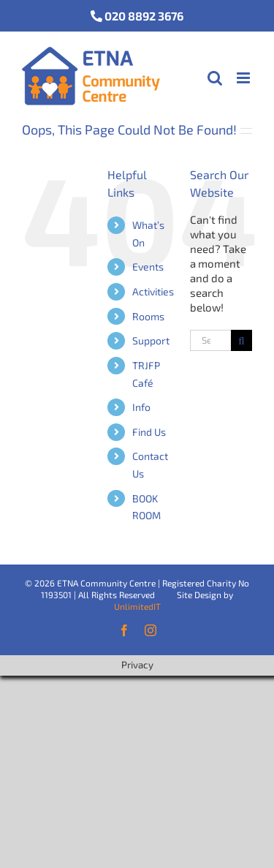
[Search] (241, 340)
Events (148, 267)
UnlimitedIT (137, 606)
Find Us (149, 432)
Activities (153, 291)
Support (151, 340)
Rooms (148, 316)
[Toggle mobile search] (215, 78)
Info (141, 407)
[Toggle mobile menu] (244, 78)
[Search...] (210, 340)
